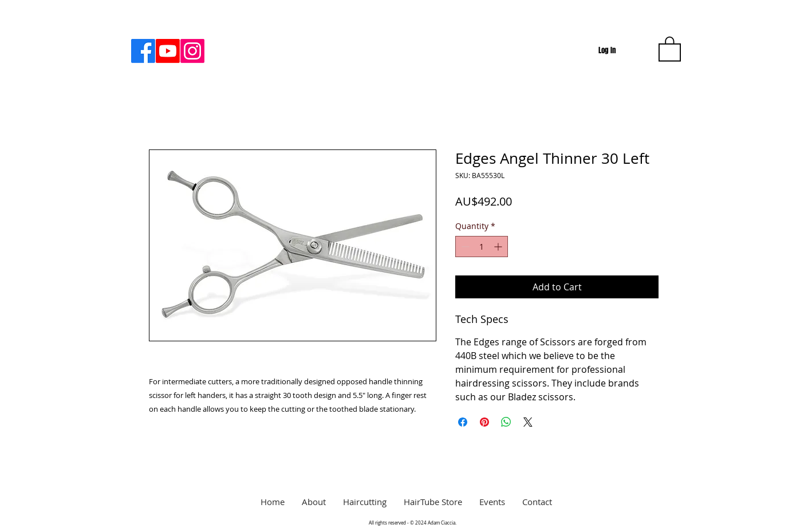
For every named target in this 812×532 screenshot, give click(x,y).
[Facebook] (143, 51)
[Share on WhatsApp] (506, 422)
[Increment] (499, 247)
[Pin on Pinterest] (484, 422)
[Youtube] (168, 51)
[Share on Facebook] (463, 422)
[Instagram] (192, 51)
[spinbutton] (482, 247)
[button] (670, 48)
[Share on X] (528, 422)
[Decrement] (464, 247)
